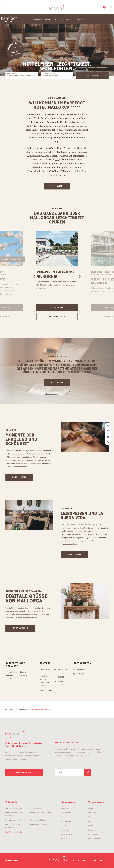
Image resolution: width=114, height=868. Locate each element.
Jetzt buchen (92, 75)
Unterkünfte (23, 709)
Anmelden (88, 772)
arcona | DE (10, 709)
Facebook (81, 669)
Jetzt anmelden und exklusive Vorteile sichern (24, 744)
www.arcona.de (12, 860)
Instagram (81, 674)
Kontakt (45, 663)
